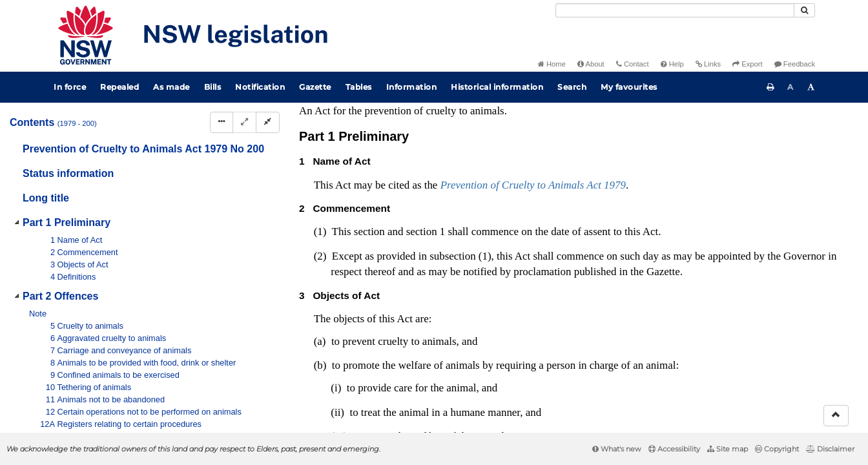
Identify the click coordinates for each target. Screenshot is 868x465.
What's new (617, 449)
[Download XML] (771, 108)
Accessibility (674, 449)
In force (70, 87)
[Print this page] (770, 87)
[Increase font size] (811, 87)
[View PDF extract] (747, 108)
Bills (213, 87)
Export (747, 64)
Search (572, 87)
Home (552, 64)
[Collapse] (268, 122)
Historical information (497, 87)
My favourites (629, 87)
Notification (260, 87)
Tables (359, 87)
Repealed (119, 87)
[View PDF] (723, 108)
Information (412, 87)
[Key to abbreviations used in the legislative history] (699, 108)
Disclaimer (830, 449)
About (591, 64)
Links (708, 64)
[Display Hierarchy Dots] (222, 122)
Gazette (315, 87)
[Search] (675, 10)
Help (672, 64)
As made (171, 87)
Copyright (777, 449)
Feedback (795, 64)
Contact (633, 64)
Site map (728, 449)
